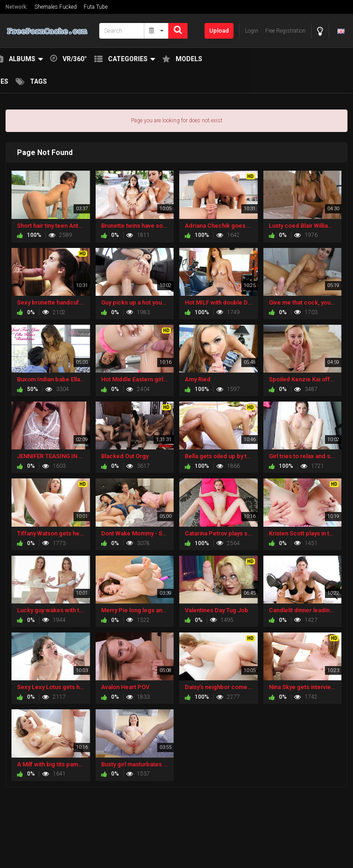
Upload (219, 31)
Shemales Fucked (56, 7)
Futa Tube (96, 7)
